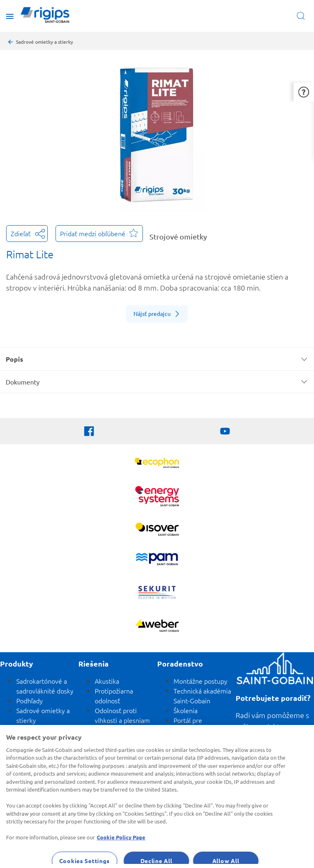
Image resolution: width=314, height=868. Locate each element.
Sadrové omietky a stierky (45, 42)
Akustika (107, 681)
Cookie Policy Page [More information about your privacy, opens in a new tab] (121, 837)
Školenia (186, 710)
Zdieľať (27, 233)
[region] (157, 796)
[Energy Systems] (157, 497)
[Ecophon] (157, 464)
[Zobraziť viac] (157, 530)
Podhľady (30, 700)
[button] (304, 92)
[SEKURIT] (157, 593)
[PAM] (157, 560)
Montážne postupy (200, 681)
